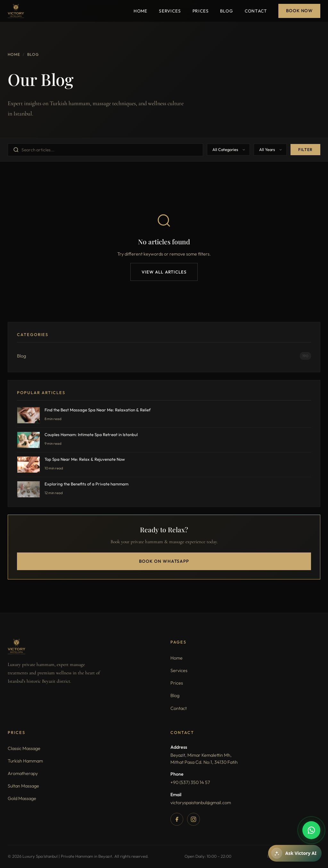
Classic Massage (24, 749)
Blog (226, 11)
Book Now (299, 11)
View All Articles (164, 272)
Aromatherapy (23, 774)
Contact (256, 11)
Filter (305, 150)
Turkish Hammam (25, 761)
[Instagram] (193, 820)
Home (140, 11)
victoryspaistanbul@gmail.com (201, 803)
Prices (201, 11)
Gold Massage (22, 799)
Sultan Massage (23, 786)
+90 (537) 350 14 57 (190, 783)
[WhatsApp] (311, 830)
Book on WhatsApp (164, 561)
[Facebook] (177, 820)
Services (170, 11)
